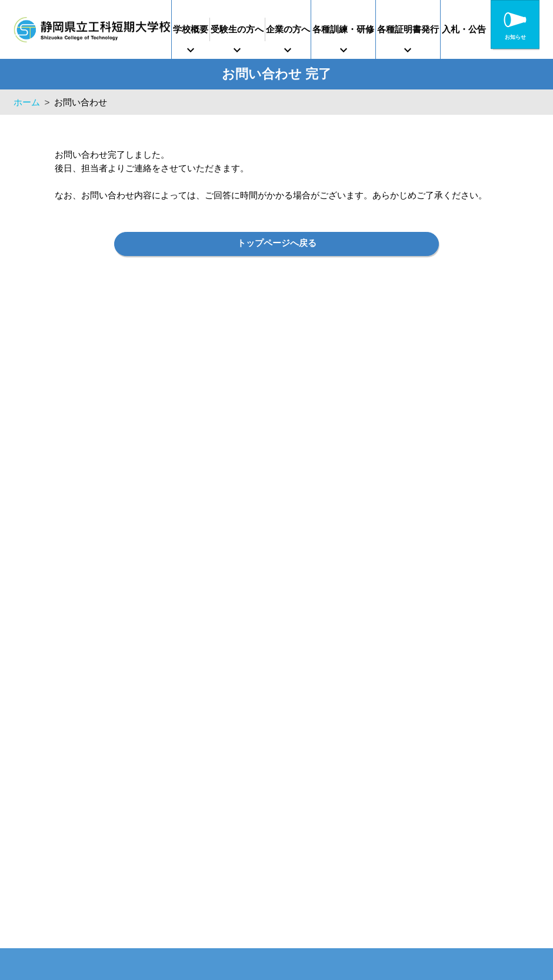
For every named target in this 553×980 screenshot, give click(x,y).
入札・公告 (512, 29)
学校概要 (195, 29)
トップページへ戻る (277, 245)
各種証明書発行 (447, 29)
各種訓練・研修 (374, 29)
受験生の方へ (250, 29)
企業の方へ (310, 29)
